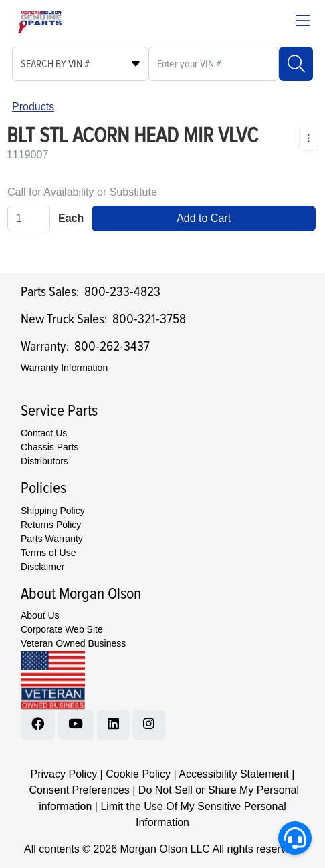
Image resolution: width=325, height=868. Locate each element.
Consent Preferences (79, 790)
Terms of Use (48, 553)
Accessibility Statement (234, 774)
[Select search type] (80, 64)
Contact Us (44, 433)
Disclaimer (42, 567)
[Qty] (29, 219)
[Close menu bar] (303, 22)
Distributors (44, 461)
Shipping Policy (53, 511)
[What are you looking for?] (214, 64)
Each (71, 218)
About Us (40, 615)
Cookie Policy (138, 774)
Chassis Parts (49, 447)
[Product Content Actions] (309, 138)
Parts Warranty (52, 539)
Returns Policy (51, 525)
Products (33, 107)
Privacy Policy (64, 774)
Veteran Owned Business (73, 643)
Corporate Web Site (62, 629)
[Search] (296, 64)
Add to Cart (204, 218)
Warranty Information (64, 368)
